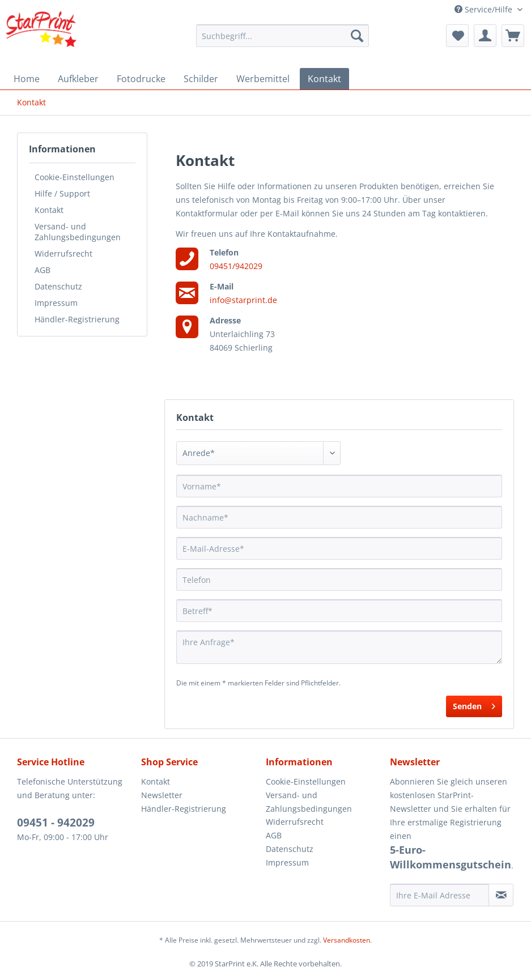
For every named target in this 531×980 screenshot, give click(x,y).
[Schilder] (201, 79)
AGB (43, 270)
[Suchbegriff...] (283, 36)
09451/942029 (236, 266)
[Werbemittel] (263, 79)
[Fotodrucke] (141, 79)
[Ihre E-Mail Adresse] (439, 895)
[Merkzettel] (457, 36)
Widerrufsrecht (63, 253)
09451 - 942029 (56, 823)
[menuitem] (283, 36)
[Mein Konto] (485, 36)
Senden (474, 704)
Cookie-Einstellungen (75, 177)
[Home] (27, 79)
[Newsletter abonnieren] (501, 895)
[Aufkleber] (78, 79)
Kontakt (49, 210)
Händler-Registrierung (77, 319)
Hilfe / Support (62, 193)
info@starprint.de (243, 300)
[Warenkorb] (513, 36)
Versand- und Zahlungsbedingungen (78, 232)
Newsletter (162, 795)
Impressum (56, 303)
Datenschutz (58, 286)
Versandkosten (347, 940)
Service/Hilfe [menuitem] (485, 9)
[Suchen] (357, 36)
